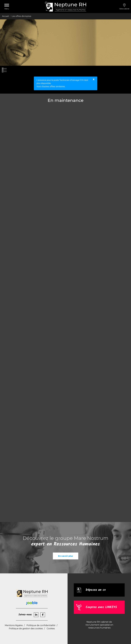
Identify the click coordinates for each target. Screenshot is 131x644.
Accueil (5, 16)
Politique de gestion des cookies (26, 629)
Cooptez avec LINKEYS (102, 607)
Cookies (51, 629)
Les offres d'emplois (21, 16)
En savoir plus (66, 556)
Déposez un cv (96, 590)
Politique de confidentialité (41, 625)
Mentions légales (14, 625)
